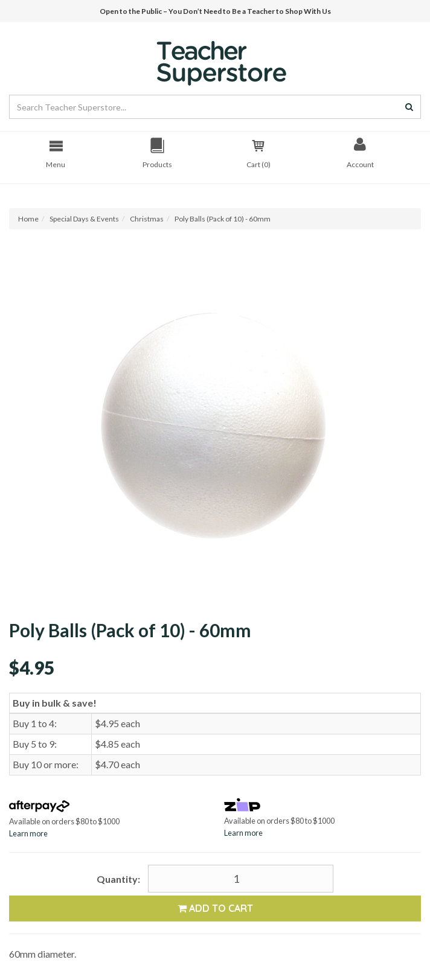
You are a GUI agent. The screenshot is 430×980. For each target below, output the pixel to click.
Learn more (28, 833)
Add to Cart (215, 908)
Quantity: (118, 879)
